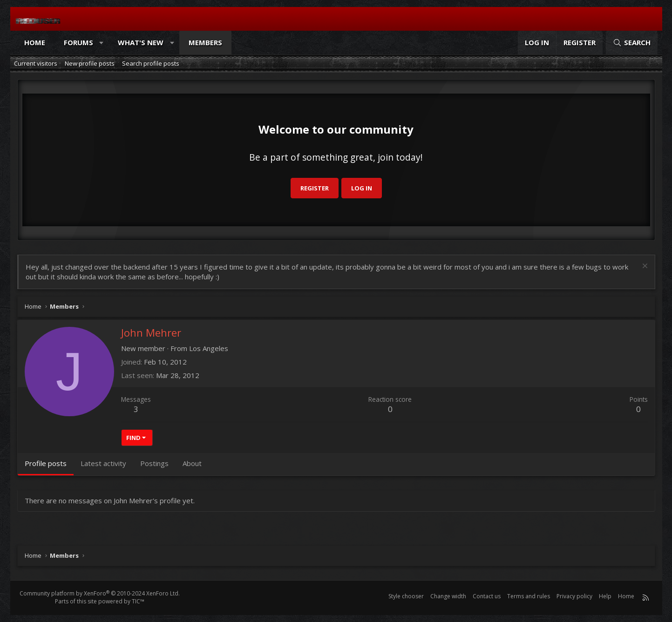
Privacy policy (574, 596)
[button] (101, 43)
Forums (78, 42)
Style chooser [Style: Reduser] (406, 596)
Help (605, 596)
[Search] (631, 43)
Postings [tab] (154, 463)
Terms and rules (529, 596)
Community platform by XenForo (100, 593)
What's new (141, 42)
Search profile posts (151, 63)
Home (35, 42)
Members (205, 42)
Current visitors (36, 63)
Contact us (487, 596)
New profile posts (90, 63)
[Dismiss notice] (644, 267)
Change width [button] (448, 596)
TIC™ (138, 601)
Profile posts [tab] (46, 463)
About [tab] (192, 463)
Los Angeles (209, 348)
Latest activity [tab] (103, 463)
